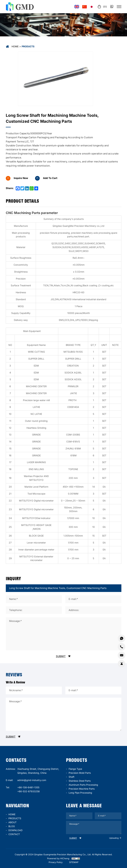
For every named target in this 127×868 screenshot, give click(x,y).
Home (15, 46)
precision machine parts (82, 789)
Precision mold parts (80, 773)
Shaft (72, 777)
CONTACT (14, 834)
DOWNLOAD (15, 830)
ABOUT (12, 822)
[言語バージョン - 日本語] (92, 7)
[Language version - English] (77, 7)
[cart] (102, 7)
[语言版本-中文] (85, 7)
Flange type (75, 769)
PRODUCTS (15, 818)
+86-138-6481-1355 (28, 787)
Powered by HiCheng (58, 858)
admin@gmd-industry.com (32, 780)
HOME (12, 814)
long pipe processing (80, 793)
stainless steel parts (80, 781)
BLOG (12, 826)
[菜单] (119, 7)
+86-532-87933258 (29, 791)
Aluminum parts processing (83, 785)
